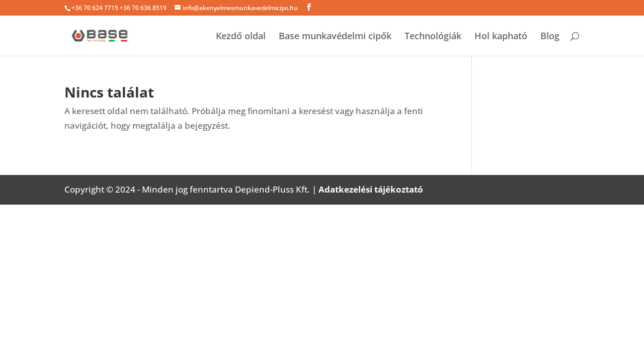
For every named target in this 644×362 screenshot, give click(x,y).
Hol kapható (501, 37)
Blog (550, 37)
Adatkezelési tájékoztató (371, 189)
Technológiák (433, 37)
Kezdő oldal (241, 37)
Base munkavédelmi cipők (335, 37)
